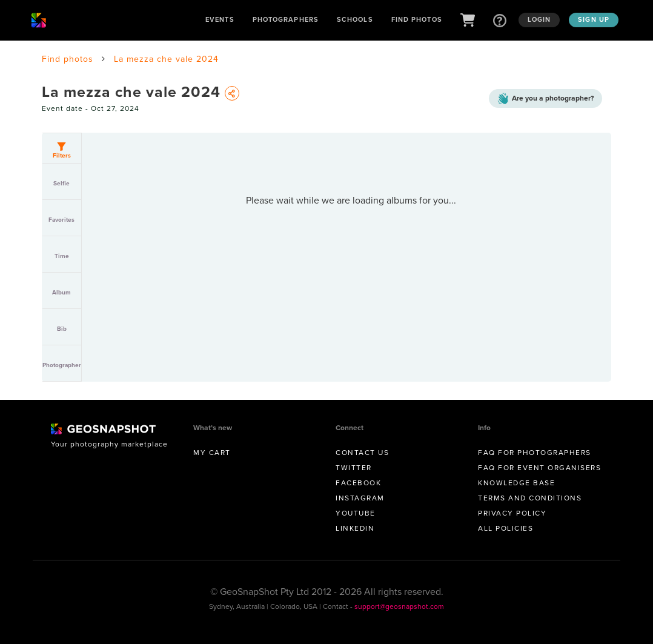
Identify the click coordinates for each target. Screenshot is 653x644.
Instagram (360, 498)
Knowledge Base (516, 483)
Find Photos (417, 19)
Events (220, 19)
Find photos (68, 59)
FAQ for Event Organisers (539, 468)
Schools (355, 19)
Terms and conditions (530, 498)
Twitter (354, 468)
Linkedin (355, 528)
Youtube (356, 513)
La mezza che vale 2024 (166, 59)
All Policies (505, 528)
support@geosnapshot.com (399, 606)
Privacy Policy (512, 513)
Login (539, 19)
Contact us (362, 453)
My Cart (212, 453)
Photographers (286, 19)
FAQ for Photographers (535, 453)
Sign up (594, 19)
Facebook (358, 483)
